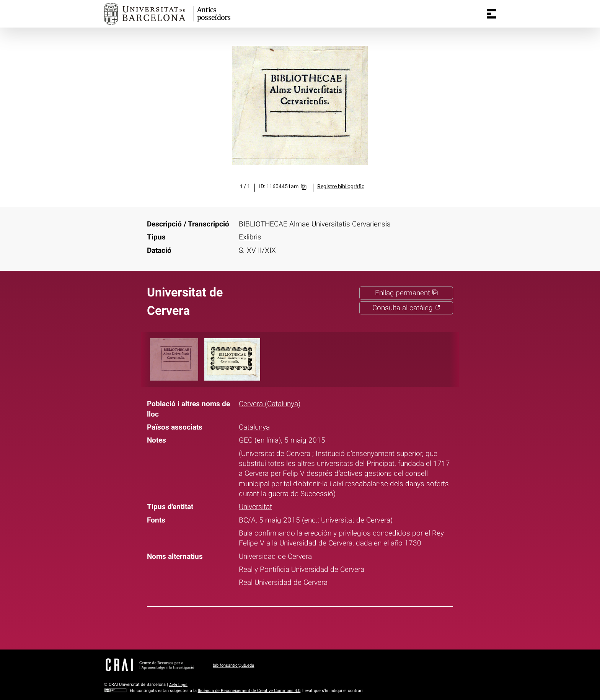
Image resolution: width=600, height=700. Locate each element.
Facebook (275, 627)
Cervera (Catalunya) (270, 404)
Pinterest (315, 627)
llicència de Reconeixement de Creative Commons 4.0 (249, 691)
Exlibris (250, 237)
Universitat (255, 507)
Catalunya (254, 427)
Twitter (295, 627)
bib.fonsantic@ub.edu (233, 665)
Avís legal (178, 685)
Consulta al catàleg (406, 308)
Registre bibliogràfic (341, 186)
